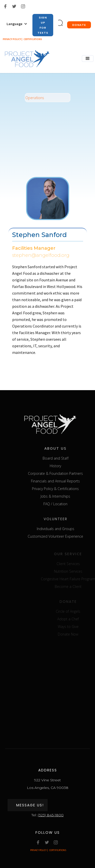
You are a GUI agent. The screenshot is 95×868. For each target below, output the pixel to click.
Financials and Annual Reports (62, 481)
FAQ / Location (62, 504)
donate (79, 25)
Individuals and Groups (62, 529)
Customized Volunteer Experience (62, 536)
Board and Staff (62, 458)
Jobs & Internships (62, 496)
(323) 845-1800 (51, 815)
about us (62, 448)
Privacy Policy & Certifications (62, 489)
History (62, 466)
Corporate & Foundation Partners (62, 473)
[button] (17, 24)
